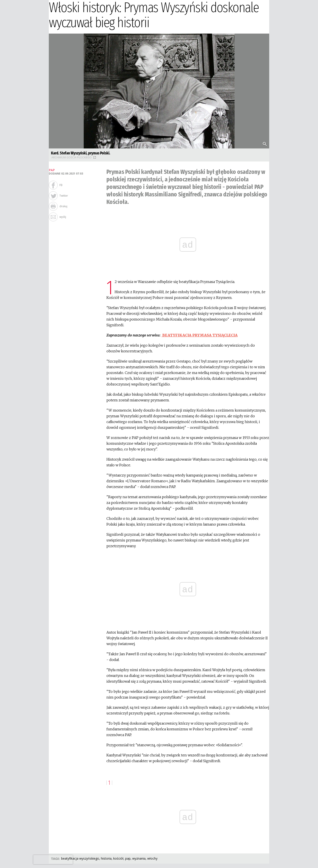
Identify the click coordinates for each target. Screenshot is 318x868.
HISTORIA (106, 858)
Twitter (64, 196)
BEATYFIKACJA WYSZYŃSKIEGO (80, 858)
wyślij (63, 217)
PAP (128, 858)
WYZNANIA (139, 858)
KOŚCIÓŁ (118, 858)
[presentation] (53, 860)
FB (61, 185)
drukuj (63, 206)
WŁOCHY (152, 858)
